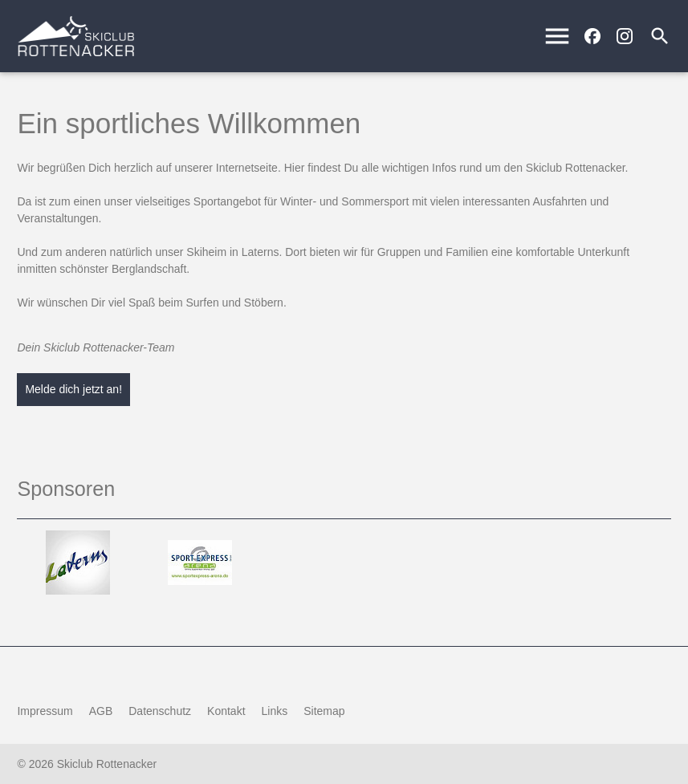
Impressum (45, 711)
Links (275, 711)
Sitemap (324, 711)
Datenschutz (160, 711)
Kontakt (226, 711)
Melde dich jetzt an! (73, 389)
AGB (101, 711)
